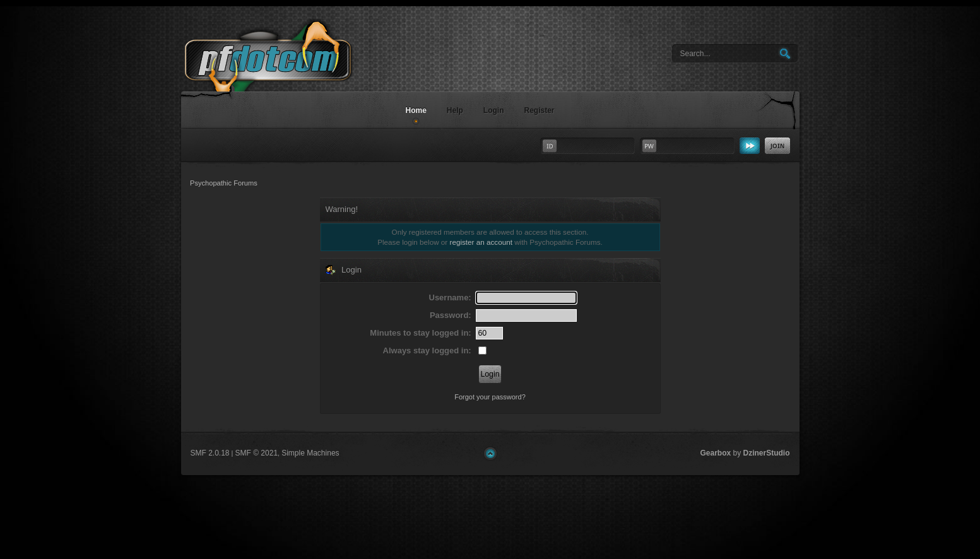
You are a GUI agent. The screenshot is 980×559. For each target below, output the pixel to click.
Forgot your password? (490, 397)
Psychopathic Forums (288, 74)
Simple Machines (310, 453)
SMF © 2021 (257, 453)
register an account (481, 242)
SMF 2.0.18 (210, 453)
